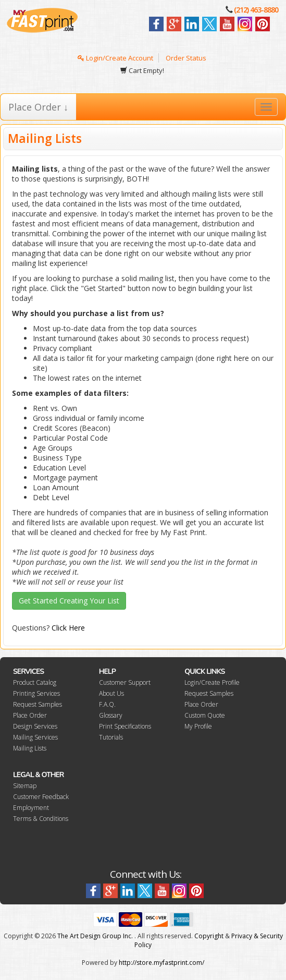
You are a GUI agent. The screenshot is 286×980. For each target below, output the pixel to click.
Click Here (68, 628)
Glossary (111, 715)
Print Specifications (125, 726)
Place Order (30, 715)
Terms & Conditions (41, 819)
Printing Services (36, 693)
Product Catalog (35, 682)
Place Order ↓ (38, 107)
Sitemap (25, 786)
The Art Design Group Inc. (95, 936)
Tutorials (111, 737)
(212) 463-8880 (256, 10)
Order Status (186, 58)
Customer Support (125, 682)
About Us (111, 693)
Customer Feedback (41, 797)
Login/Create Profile (212, 682)
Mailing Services (35, 737)
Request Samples (38, 704)
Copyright (209, 936)
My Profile (198, 726)
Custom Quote (205, 715)
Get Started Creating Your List (69, 601)
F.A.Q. (107, 704)
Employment (31, 808)
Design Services (35, 726)
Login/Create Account (115, 58)
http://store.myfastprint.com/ (161, 963)
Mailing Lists (30, 748)
